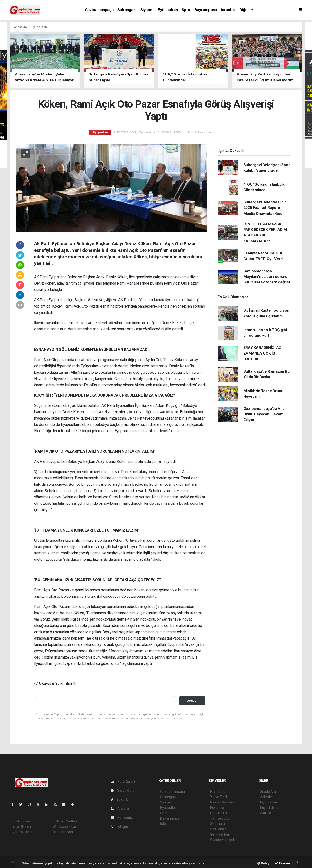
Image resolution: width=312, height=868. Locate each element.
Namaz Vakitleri (222, 802)
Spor (186, 10)
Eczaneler (218, 808)
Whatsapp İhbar (64, 827)
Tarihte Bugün (221, 818)
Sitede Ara (268, 792)
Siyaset (147, 10)
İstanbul (228, 10)
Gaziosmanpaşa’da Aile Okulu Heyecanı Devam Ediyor (264, 414)
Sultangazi (127, 10)
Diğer (245, 10)
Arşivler (120, 809)
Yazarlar (120, 800)
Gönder (192, 701)
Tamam (283, 863)
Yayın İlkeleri (22, 827)
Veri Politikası (22, 832)
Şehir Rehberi (220, 834)
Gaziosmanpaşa (99, 10)
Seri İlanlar (218, 829)
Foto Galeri (123, 782)
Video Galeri (124, 791)
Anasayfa (21, 27)
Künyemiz (122, 818)
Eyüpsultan (168, 10)
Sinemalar (218, 824)
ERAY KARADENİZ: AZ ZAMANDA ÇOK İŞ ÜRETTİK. (263, 353)
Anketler (266, 797)
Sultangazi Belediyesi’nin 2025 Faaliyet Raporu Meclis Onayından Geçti (265, 208)
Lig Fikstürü (219, 813)
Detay (263, 863)
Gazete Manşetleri (224, 840)
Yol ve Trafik (219, 797)
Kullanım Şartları (65, 821)
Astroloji (266, 813)
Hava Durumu (220, 792)
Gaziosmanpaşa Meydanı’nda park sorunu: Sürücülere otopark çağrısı (267, 277)
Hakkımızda (21, 821)
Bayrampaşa (206, 10)
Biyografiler (269, 802)
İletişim (119, 827)
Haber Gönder (63, 832)
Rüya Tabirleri (270, 808)
